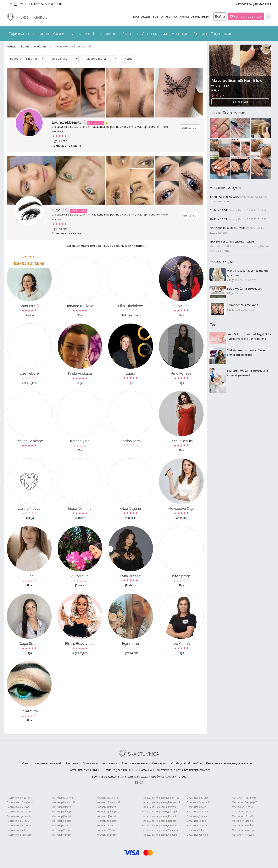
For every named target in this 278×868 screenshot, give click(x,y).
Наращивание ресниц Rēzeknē (160, 825)
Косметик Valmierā (107, 830)
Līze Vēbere (29, 373)
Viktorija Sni (80, 576)
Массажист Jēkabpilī (243, 811)
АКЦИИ (147, 16)
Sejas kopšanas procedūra (245, 289)
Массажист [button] (181, 34)
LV (10, 4)
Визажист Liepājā (197, 821)
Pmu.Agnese (181, 373)
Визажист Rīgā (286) (198, 797)
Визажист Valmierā (197, 830)
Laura (131, 373)
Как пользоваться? (48, 763)
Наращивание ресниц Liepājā (159, 821)
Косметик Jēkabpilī (107, 811)
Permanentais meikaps (242, 305)
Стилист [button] (200, 34)
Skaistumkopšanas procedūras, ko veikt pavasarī (248, 373)
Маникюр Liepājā (61, 821)
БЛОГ (136, 16)
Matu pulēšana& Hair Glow (237, 80)
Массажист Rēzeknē (243, 825)
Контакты (159, 763)
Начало (12, 46)
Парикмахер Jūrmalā (18, 816)
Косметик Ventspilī (107, 835)
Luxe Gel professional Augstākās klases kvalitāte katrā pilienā (249, 336)
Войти (220, 16)
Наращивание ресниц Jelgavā (159, 807)
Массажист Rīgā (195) (244, 797)
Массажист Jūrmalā (243, 816)
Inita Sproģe (181, 576)
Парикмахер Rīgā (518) (19, 797)
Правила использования (100, 763)
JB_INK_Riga (181, 306)
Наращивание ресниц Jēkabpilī (160, 811)
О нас (26, 763)
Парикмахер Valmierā (19, 830)
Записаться (190, 127)
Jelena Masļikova (246, 280)
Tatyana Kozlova (80, 306)
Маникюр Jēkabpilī (62, 811)
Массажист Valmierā (243, 830)
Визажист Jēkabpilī (197, 811)
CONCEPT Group (176, 776)
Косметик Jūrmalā (107, 816)
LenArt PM (29, 711)
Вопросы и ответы (135, 763)
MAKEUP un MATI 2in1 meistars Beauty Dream (239, 246)
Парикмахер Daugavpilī (20, 802)
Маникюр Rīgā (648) (63, 797)
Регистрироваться (246, 16)
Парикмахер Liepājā (18, 821)
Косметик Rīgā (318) (108, 797)
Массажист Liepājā (242, 821)
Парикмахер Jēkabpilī (19, 811)
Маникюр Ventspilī (62, 835)
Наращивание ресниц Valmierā (160, 830)
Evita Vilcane (131, 576)
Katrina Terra (131, 441)
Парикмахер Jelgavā (18, 807)
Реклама (72, 763)
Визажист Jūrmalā (197, 816)
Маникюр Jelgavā (61, 807)
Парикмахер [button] (19, 34)
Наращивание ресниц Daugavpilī (161, 802)
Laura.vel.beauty (67, 122)
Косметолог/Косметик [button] (71, 34)
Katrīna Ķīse (80, 441)
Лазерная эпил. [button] (155, 34)
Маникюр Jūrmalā (62, 816)
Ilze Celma (181, 643)
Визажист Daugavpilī (198, 802)
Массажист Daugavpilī (244, 802)
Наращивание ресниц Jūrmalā (159, 816)
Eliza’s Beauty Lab (80, 643)
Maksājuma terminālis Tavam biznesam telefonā (247, 352)
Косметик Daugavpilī (108, 802)
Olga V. (58, 210)
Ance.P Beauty (181, 441)
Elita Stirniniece (131, 306)
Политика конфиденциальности (229, 763)
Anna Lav (29, 306)
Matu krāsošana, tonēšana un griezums (247, 273)
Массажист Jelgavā (242, 807)
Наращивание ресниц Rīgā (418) (160, 797)
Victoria (240, 293)
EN (21, 4)
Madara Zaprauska (256, 197)
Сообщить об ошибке (186, 763)
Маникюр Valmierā (62, 830)
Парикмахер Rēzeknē (19, 825)
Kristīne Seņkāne (29, 441)
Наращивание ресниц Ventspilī (160, 835)
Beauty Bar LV (237, 210)
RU (16, 4)
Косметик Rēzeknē (107, 825)
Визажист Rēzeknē (197, 825)
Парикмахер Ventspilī (19, 835)
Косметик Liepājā (107, 821)
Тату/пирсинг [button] (222, 34)
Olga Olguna (131, 508)
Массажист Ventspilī (243, 835)
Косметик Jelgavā (106, 807)
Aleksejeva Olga (181, 508)
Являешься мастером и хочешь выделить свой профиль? (105, 246)
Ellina (29, 576)
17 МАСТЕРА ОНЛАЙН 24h (45, 4)
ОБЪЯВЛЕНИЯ (200, 16)
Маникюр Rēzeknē (62, 825)
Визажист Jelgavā (197, 807)
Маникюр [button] (41, 34)
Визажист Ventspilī (197, 835)
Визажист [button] (130, 34)
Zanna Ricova (29, 508)
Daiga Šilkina (29, 643)
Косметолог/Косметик (36, 46)
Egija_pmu (131, 643)
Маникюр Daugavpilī (63, 802)
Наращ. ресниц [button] (106, 34)
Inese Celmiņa (80, 508)
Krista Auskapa (80, 373)
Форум (184, 16)
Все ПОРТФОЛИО (165, 16)
